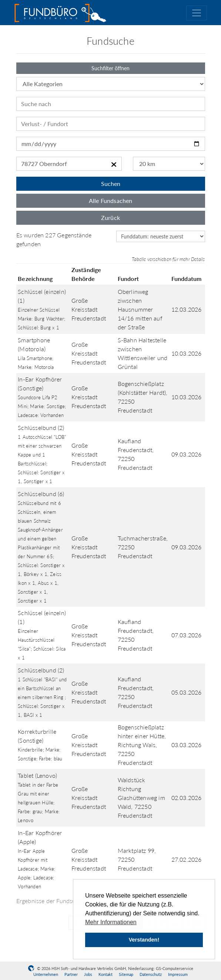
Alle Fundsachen (111, 201)
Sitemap (126, 974)
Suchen (111, 184)
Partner (71, 974)
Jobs (88, 974)
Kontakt (106, 974)
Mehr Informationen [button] (111, 922)
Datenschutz (151, 974)
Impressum (178, 974)
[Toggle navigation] (197, 13)
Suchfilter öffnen (110, 68)
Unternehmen (46, 974)
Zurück (110, 218)
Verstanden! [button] (144, 940)
